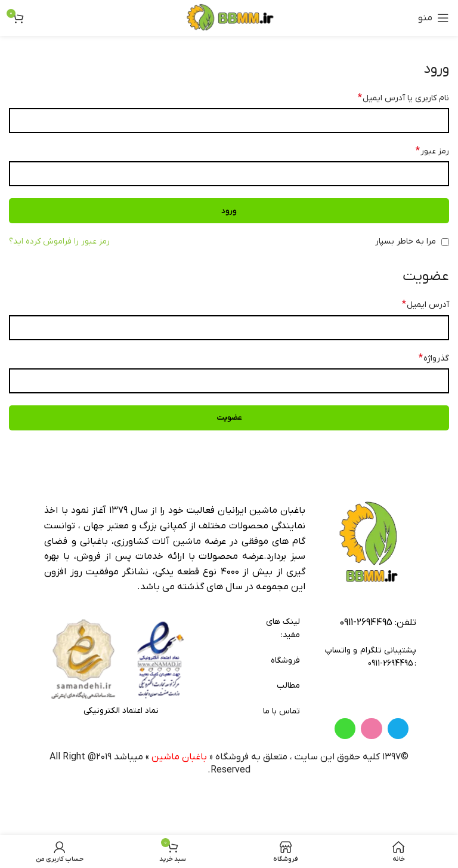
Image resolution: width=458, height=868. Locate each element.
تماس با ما (281, 711)
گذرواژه (434, 358)
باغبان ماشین (179, 801)
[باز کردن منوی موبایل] (434, 18)
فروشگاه (285, 661)
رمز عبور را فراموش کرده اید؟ (59, 241)
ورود (229, 211)
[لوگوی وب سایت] (229, 18)
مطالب (288, 686)
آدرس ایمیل (425, 304)
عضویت (229, 418)
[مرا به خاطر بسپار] (445, 242)
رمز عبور (432, 151)
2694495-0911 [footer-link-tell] (366, 623)
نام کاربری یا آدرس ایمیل (403, 98)
